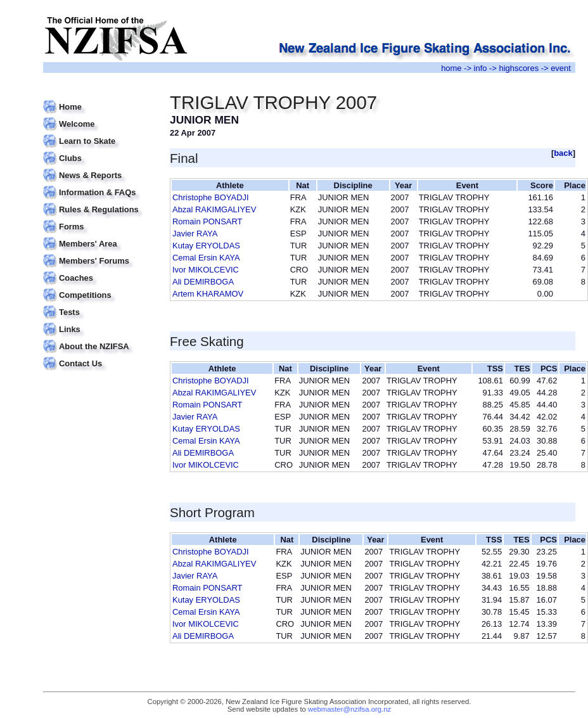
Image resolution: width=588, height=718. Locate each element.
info (481, 68)
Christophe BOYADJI (211, 197)
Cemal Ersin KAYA (206, 258)
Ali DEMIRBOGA (203, 282)
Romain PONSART (207, 221)
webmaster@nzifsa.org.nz (349, 709)
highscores (519, 68)
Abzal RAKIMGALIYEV (214, 209)
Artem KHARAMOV (208, 294)
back (563, 153)
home (451, 68)
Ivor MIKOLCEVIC (206, 270)
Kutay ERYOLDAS (206, 246)
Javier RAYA (195, 234)
